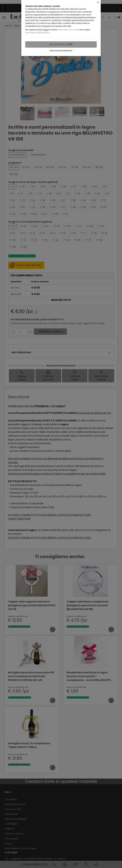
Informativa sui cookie (68, 30)
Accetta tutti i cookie (61, 44)
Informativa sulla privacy (37, 33)
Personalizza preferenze (61, 51)
